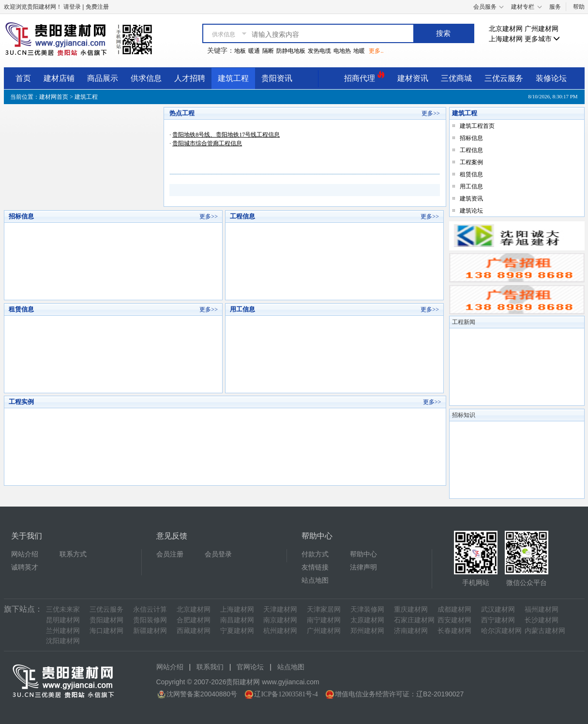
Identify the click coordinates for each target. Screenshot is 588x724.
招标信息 (471, 138)
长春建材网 (454, 631)
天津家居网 (324, 609)
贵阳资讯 (277, 78)
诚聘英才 (25, 567)
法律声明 (363, 567)
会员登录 (218, 554)
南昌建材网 (237, 620)
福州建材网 (542, 609)
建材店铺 (59, 78)
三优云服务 (504, 78)
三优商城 (456, 78)
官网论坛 (250, 667)
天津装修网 (367, 609)
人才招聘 (190, 78)
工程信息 (471, 150)
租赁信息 (471, 174)
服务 (555, 7)
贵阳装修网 (150, 620)
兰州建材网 (63, 631)
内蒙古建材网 (545, 631)
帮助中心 (363, 554)
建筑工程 (233, 78)
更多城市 (543, 39)
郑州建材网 (367, 631)
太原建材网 (367, 620)
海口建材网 (106, 631)
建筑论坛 (471, 211)
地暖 (359, 51)
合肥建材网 (194, 620)
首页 (23, 78)
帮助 (579, 7)
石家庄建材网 (414, 620)
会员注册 (170, 554)
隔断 (268, 51)
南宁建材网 (324, 620)
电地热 (342, 51)
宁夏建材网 (237, 631)
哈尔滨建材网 (501, 631)
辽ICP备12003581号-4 (286, 694)
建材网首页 (54, 97)
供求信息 (146, 78)
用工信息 (471, 186)
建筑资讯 (471, 199)
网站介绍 (25, 554)
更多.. (376, 51)
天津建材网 (280, 609)
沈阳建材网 (63, 641)
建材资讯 (413, 78)
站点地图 (315, 580)
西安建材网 (454, 620)
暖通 (254, 51)
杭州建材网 (280, 631)
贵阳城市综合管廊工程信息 (207, 143)
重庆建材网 (411, 609)
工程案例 (471, 162)
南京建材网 (280, 620)
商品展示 (103, 78)
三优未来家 (63, 609)
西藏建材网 (194, 631)
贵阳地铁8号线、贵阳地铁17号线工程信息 (226, 135)
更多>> (431, 113)
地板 (240, 51)
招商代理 (364, 77)
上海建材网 (506, 39)
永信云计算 (150, 609)
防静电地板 (291, 51)
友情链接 (315, 567)
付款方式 (315, 554)
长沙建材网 (542, 620)
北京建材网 (506, 29)
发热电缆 (319, 51)
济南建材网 (411, 631)
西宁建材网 (498, 620)
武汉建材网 (498, 609)
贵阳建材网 (106, 620)
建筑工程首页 (477, 126)
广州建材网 (542, 29)
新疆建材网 (150, 631)
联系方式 (73, 554)
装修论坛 (551, 78)
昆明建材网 (63, 620)
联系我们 (210, 667)
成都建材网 (454, 609)
